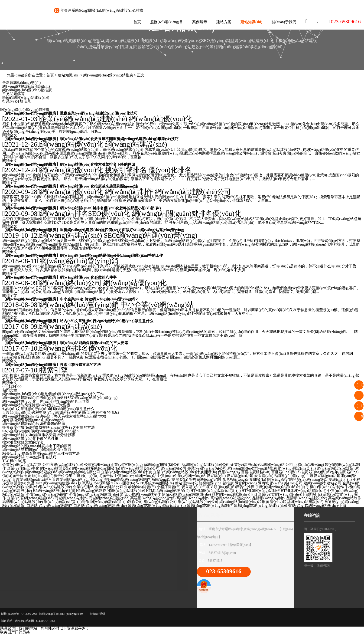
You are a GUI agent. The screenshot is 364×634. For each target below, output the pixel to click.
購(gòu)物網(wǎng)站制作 (140, 494)
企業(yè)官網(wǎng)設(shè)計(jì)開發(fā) (290, 494)
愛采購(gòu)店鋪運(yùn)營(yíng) (280, 476)
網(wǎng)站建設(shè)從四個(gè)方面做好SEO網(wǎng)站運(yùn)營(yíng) (60, 398)
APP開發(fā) (125, 483)
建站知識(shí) (251, 22)
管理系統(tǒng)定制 (205, 479)
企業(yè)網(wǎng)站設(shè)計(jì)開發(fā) (185, 472)
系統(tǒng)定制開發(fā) (170, 479)
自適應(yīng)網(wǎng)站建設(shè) (100, 505)
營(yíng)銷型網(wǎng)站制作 (127, 479)
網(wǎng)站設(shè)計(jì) (336, 468)
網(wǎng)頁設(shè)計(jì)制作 (67, 502)
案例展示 (200, 22)
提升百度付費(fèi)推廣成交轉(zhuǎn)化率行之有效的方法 (49, 427)
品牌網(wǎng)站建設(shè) (307, 498)
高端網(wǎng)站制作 (193, 498)
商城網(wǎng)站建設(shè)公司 (206, 465)
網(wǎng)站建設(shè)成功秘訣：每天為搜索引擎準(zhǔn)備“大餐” (55, 416)
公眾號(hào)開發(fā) (140, 487)
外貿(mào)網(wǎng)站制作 (47, 494)
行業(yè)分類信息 (16, 101)
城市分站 (7, 621)
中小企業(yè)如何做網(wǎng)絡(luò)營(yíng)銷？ (99, 299)
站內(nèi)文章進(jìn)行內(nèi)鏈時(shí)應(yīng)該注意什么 (107, 321)
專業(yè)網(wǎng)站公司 (207, 468)
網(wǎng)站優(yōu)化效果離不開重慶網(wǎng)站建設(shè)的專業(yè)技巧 (119, 139)
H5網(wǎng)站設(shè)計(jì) (54, 491)
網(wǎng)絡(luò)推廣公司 (80, 472)
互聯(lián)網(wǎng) (309, 465)
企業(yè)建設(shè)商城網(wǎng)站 (258, 465)
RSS (53, 621)
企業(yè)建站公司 (109, 487)
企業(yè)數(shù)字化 (23, 468)
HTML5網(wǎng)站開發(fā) (168, 491)
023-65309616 (224, 571)
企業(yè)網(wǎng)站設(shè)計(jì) (127, 472)
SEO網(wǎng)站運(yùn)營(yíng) (151, 235)
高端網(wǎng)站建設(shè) (231, 498)
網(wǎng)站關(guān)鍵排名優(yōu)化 (187, 213)
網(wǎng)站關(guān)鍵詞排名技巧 (29, 457)
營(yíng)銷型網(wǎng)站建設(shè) (297, 502)
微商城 (263, 483)
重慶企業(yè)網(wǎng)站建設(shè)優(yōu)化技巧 (99, 113)
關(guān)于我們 (284, 22)
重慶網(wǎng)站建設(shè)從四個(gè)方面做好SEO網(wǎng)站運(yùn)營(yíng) (122, 230)
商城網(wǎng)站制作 (71, 498)
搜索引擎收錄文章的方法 (80, 365)
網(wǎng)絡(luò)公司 (71, 283)
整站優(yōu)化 (186, 483)
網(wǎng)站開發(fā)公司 (140, 468)
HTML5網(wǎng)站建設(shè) (304, 491)
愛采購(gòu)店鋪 (240, 476)
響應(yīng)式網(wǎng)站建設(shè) (260, 505)
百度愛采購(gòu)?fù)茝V (32, 479)
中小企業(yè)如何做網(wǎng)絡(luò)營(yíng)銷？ (41, 431)
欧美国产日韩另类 (15, 632)
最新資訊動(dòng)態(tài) (21, 83)
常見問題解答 (13, 94)
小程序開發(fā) (169, 487)
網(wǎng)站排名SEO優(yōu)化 (85, 213)
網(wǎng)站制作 (129, 192)
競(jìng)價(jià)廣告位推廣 (234, 487)
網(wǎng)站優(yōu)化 (161, 119)
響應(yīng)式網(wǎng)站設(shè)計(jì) (317, 505)
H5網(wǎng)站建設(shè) (126, 491)
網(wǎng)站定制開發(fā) (286, 479)
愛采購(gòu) (216, 476)
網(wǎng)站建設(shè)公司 (193, 192)
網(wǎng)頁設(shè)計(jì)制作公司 (116, 502)
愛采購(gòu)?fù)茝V (197, 487)
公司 (289, 465)
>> (20, 386)
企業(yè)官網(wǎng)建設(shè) (30, 498)
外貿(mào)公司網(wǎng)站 (135, 476)
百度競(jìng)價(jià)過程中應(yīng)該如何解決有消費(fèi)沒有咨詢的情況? (61, 412)
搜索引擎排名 (126, 170)
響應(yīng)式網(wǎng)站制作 (210, 505)
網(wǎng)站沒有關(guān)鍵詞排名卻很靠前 (37, 450)
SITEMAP (42, 621)
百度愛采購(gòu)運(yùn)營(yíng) (78, 479)
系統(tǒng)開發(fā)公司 (162, 465)
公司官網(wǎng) (97, 465)
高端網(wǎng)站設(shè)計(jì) (153, 498)
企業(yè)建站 (83, 487)
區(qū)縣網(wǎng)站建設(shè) (26, 97)
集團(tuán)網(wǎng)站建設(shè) (52, 483)
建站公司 (334, 483)
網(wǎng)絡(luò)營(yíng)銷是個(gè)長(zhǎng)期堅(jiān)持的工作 (111, 255)
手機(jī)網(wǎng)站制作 (325, 487)
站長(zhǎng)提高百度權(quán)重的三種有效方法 (41, 453)
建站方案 (224, 22)
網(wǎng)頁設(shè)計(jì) (297, 468)
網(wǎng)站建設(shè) (136, 144)
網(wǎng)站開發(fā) (56, 468)
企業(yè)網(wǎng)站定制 (22, 465)
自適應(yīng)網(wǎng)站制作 (49, 505)
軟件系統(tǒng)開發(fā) (96, 483)
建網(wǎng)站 (315, 483)
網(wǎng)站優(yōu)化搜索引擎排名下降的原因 (97, 164)
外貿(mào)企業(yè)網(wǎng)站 (181, 476)
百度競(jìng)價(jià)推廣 (289, 472)
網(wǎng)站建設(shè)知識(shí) (26, 86)
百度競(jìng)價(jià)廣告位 (93, 476)
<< (4, 386)
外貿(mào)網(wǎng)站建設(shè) (94, 494)
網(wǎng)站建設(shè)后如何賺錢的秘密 (34, 424)
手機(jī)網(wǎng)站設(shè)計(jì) (280, 487)
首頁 (137, 22)
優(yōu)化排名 (170, 170)
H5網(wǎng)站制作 (91, 491)
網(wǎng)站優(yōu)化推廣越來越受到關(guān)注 (99, 186)
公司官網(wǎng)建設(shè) (63, 465)
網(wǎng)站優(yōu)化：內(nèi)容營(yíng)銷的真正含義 (46, 401)
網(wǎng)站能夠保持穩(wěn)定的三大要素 (94, 343)
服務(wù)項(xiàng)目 (166, 22)
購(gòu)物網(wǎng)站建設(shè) (186, 494)
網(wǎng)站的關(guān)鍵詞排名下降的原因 (37, 446)
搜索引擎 (54, 370)
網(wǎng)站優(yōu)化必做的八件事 (88, 277)
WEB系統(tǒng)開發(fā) (155, 483)
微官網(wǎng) (246, 483)
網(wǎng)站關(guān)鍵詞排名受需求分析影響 (39, 435)
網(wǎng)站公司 (174, 468)
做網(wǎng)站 (229, 472)
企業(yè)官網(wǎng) (127, 465)
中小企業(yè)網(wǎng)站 (157, 304)
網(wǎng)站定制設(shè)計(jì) (329, 479)
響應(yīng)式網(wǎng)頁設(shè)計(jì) (157, 505)
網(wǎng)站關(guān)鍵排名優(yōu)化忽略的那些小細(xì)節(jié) (110, 208)
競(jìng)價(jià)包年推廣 (327, 472)
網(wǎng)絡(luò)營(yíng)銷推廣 (27, 90)
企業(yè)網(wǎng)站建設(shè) (84, 119)
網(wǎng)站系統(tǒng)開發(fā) (96, 468)
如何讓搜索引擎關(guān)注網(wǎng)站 (33, 420)
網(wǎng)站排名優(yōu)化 (79, 348)
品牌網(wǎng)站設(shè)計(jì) (234, 494)
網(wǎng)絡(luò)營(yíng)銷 (79, 261)
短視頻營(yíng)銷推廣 (216, 483)
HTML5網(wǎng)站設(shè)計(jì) (216, 491)
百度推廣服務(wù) (256, 472)
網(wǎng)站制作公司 (160, 502)
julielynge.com (75, 614)
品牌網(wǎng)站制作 (269, 498)
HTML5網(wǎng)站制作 (261, 491)
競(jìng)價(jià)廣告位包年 (52, 476)
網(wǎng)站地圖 (24, 621)
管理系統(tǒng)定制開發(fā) (244, 479)
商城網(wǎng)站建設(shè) (109, 498)
